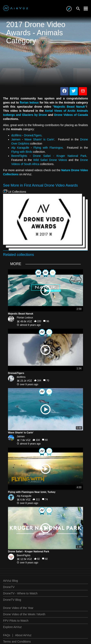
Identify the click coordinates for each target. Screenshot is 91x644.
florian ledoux (29, 103)
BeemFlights (19, 156)
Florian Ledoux (25, 318)
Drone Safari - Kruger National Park (60, 156)
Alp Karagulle (20, 148)
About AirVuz (23, 635)
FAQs (7, 635)
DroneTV (9, 587)
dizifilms (16, 135)
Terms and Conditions (17, 642)
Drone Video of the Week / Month (24, 614)
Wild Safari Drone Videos (50, 160)
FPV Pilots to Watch (16, 621)
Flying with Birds (22, 152)
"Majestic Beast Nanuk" (69, 107)
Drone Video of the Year (18, 608)
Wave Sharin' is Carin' (39, 139)
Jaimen (16, 139)
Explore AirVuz (12, 627)
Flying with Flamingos (48, 148)
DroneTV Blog (12, 600)
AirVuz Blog (11, 581)
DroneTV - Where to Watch (20, 593)
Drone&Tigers (33, 135)
